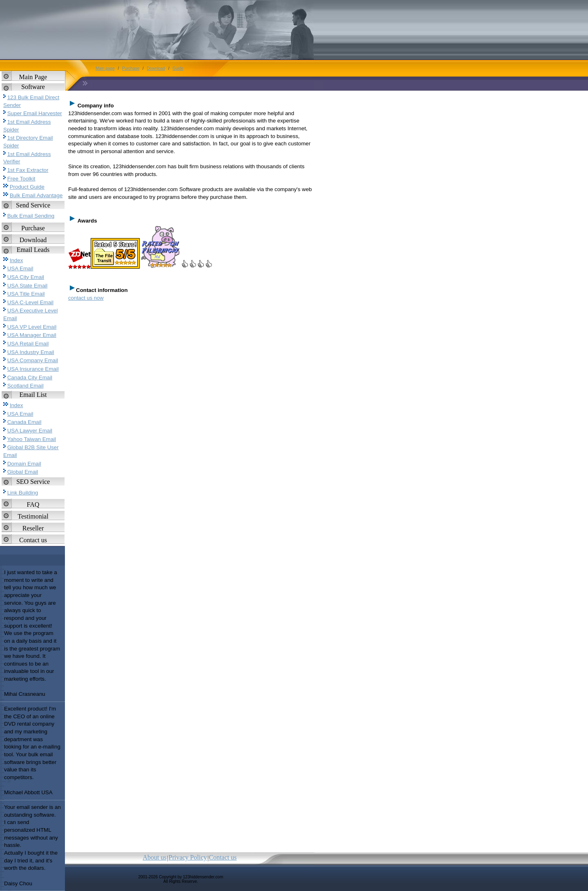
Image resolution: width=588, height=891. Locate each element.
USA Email (20, 268)
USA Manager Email (32, 335)
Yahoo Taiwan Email (31, 439)
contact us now (86, 298)
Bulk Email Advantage (36, 195)
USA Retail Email (28, 344)
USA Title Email (26, 294)
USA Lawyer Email (30, 431)
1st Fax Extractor (28, 170)
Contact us (33, 540)
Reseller (33, 528)
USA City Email (26, 277)
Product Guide (27, 187)
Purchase (33, 228)
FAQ (33, 505)
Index (17, 260)
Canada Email (24, 422)
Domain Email (24, 464)
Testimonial (33, 516)
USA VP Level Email (32, 327)
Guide (178, 68)
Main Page (33, 77)
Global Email (23, 472)
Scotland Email (26, 386)
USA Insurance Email (33, 369)
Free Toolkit (21, 179)
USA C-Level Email (30, 302)
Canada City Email (30, 378)
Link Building (23, 493)
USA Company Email (33, 360)
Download (33, 240)
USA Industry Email (31, 352)
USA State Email (28, 286)
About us (155, 857)
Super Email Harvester (35, 113)
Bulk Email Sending (31, 216)
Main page (105, 68)
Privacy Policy (188, 857)
